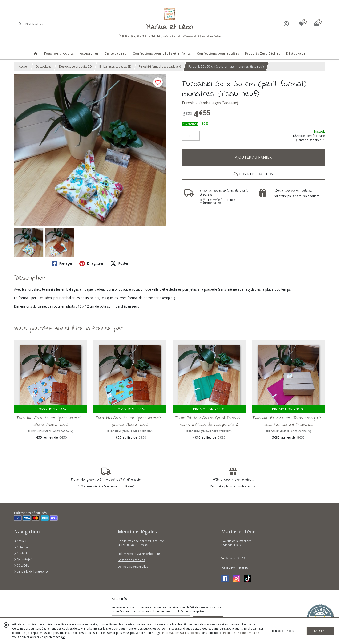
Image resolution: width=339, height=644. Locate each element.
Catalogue (22, 547)
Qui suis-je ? (23, 559)
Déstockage (44, 67)
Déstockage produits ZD (75, 67)
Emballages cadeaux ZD (115, 67)
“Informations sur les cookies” (181, 633)
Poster (119, 263)
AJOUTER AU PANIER (253, 157)
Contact (21, 553)
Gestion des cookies (131, 560)
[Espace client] (286, 24)
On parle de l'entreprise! (32, 572)
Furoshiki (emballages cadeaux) (160, 67)
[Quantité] (191, 136)
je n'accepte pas (283, 631)
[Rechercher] (20, 24)
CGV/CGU (22, 565)
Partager (62, 263)
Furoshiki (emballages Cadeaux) (210, 103)
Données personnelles (133, 567)
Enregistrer (91, 263)
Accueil (24, 67)
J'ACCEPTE (321, 631)
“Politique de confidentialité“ (241, 633)
